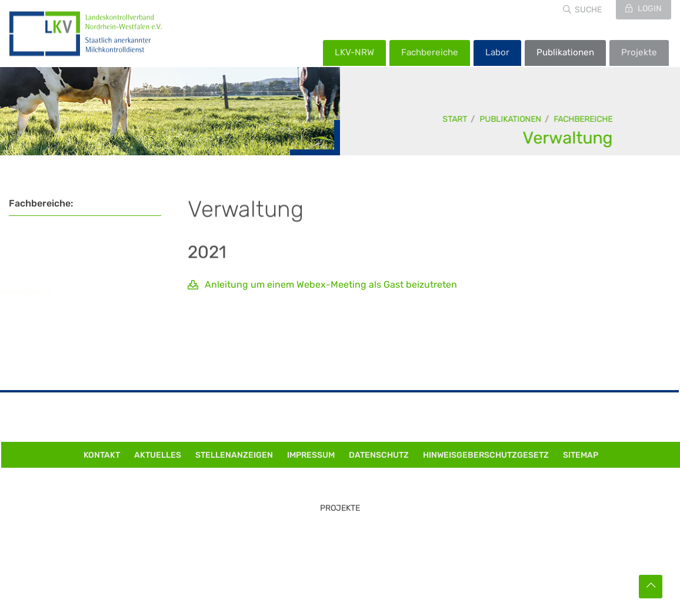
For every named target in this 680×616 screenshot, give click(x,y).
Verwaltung (568, 138)
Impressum (311, 455)
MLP (18, 232)
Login (649, 9)
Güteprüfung (37, 252)
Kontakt (102, 455)
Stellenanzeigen (234, 455)
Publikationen (565, 52)
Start (455, 119)
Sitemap (581, 455)
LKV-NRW (354, 52)
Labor (497, 52)
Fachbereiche (430, 52)
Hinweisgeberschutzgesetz (486, 455)
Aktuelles (158, 455)
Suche (588, 10)
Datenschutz (379, 455)
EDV (17, 272)
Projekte (639, 52)
